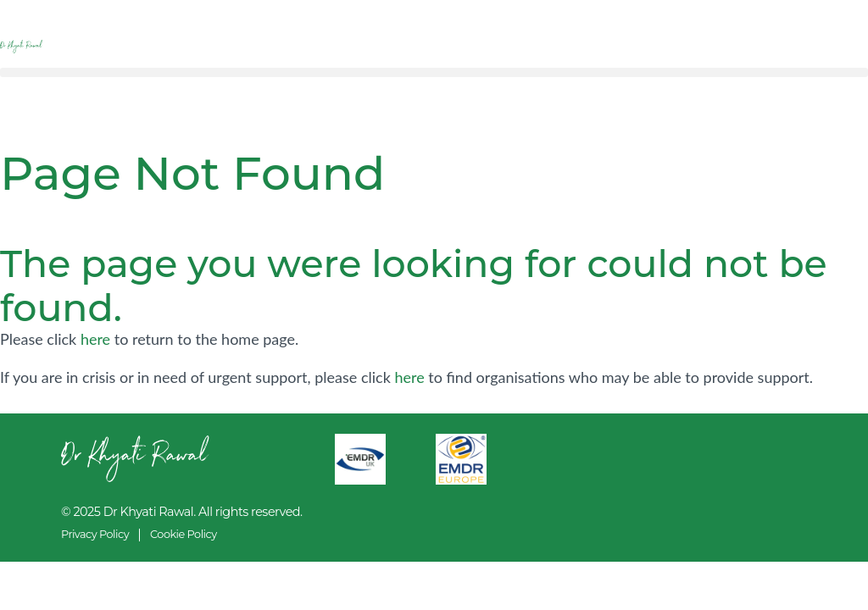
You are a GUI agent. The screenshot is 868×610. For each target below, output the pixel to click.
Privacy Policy (95, 534)
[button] (434, 72)
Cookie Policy (184, 534)
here (95, 339)
